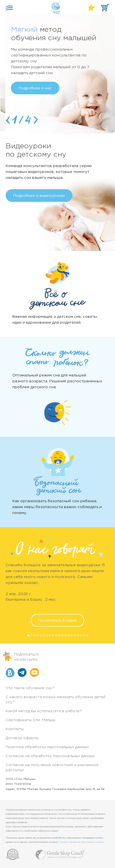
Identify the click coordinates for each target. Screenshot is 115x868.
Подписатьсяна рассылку (26, 657)
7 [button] (47, 636)
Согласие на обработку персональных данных (50, 756)
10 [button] (57, 636)
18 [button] (81, 636)
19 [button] (85, 636)
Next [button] (36, 120)
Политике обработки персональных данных (81, 842)
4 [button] (38, 636)
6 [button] (44, 636)
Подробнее (24, 86)
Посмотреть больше (57, 621)
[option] (57, 73)
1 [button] (29, 636)
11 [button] (60, 636)
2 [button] (32, 636)
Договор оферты (22, 738)
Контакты (15, 729)
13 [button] (66, 636)
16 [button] (75, 636)
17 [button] (78, 636)
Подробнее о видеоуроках (39, 196)
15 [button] (72, 636)
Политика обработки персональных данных (47, 747)
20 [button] (88, 636)
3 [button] (35, 636)
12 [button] (63, 636)
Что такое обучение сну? (30, 688)
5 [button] (41, 636)
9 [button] (54, 636)
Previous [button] (8, 120)
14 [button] (69, 636)
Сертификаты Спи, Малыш (30, 720)
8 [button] (50, 636)
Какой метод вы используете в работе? (44, 711)
